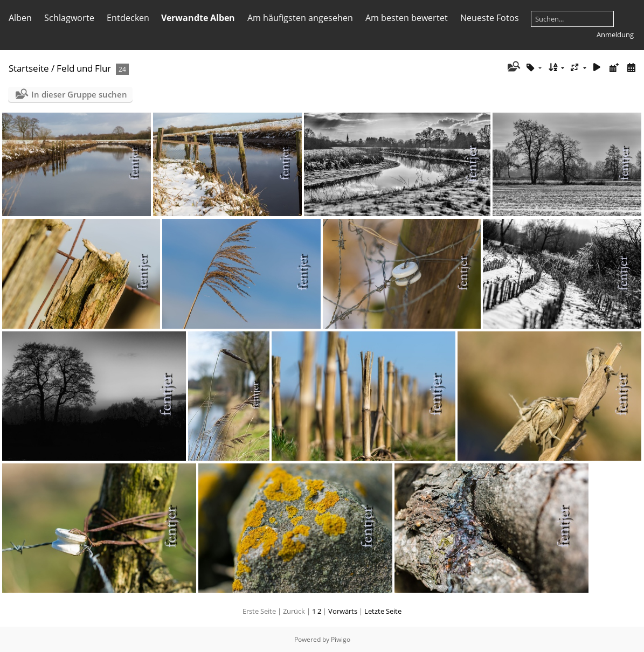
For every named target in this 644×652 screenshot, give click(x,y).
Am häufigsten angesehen (300, 18)
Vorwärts (343, 611)
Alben (20, 18)
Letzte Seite (383, 611)
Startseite (29, 68)
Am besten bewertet (407, 18)
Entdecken (128, 18)
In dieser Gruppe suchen (79, 94)
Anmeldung (615, 34)
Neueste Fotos (490, 18)
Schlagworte (69, 18)
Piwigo (341, 639)
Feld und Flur (84, 68)
